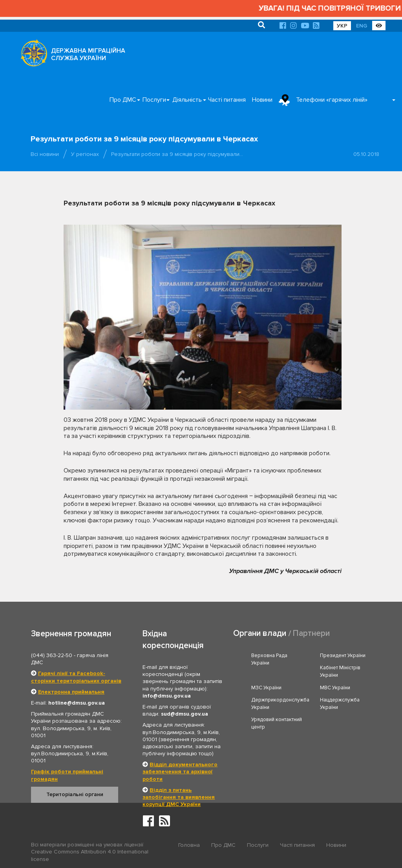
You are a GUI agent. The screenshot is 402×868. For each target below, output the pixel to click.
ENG (362, 26)
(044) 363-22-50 (52, 655)
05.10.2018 (366, 154)
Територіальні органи (75, 794)
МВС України (335, 688)
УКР (342, 26)
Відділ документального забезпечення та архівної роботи (180, 772)
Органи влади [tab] (260, 633)
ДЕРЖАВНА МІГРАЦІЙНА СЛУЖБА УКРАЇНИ (88, 54)
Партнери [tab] (311, 633)
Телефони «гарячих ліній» (332, 100)
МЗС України (266, 688)
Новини (262, 100)
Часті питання (227, 100)
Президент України (343, 656)
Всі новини (45, 154)
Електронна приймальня (71, 692)
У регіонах (85, 154)
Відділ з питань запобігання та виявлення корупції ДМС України (179, 797)
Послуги (154, 100)
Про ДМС (123, 100)
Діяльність (187, 100)
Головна (189, 845)
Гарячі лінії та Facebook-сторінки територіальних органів (76, 677)
